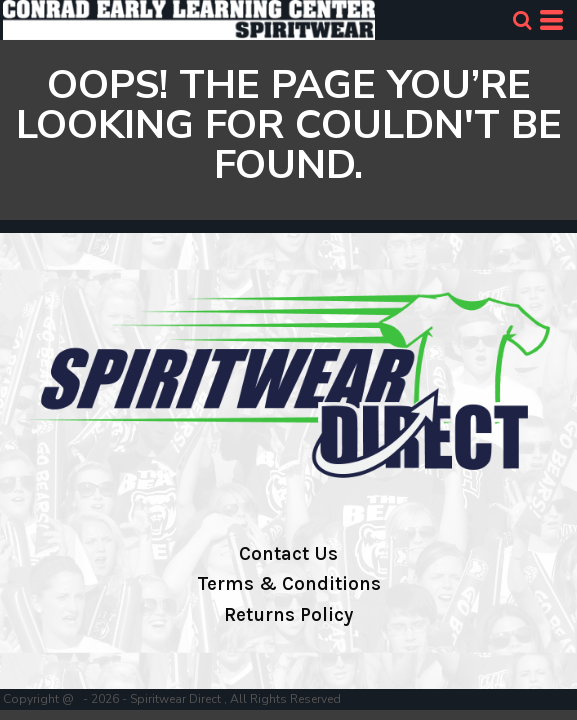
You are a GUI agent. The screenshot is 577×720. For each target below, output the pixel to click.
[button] (522, 20)
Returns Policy (288, 615)
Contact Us (288, 554)
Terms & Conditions (289, 584)
